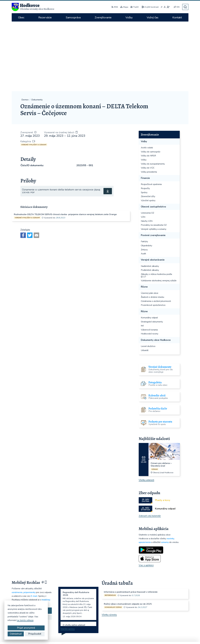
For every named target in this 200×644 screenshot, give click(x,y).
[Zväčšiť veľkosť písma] (168, 7)
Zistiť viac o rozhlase (32, 547)
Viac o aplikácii (146, 496)
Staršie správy (68, 559)
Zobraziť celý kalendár (150, 446)
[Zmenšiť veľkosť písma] (162, 7)
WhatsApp (152, 620)
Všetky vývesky (109, 545)
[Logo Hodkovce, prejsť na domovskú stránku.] (33, 7)
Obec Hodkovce (146, 637)
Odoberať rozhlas (32, 541)
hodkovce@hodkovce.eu (155, 602)
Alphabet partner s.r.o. (109, 637)
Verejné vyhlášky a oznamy (34, 75)
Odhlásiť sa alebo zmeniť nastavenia (32, 553)
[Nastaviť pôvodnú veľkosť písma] (165, 7)
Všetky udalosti (146, 410)
